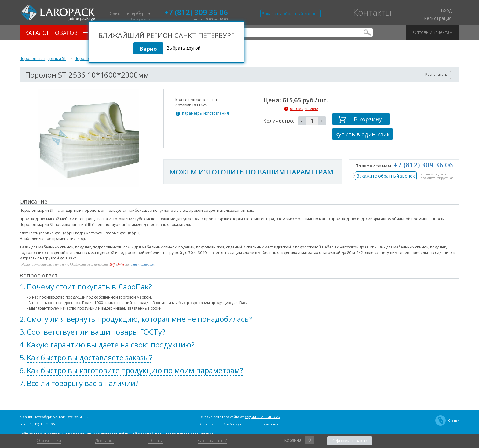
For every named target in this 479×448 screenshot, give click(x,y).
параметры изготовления (205, 113)
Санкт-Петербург (130, 14)
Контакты (372, 12)
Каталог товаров (56, 33)
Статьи (447, 420)
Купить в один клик (362, 134)
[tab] (239, 287)
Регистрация (438, 18)
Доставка (105, 441)
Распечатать (432, 74)
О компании (49, 441)
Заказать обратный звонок (291, 14)
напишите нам (143, 265)
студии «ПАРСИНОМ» (262, 417)
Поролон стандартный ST (43, 59)
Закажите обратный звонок (386, 176)
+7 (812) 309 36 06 (196, 12)
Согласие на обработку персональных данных (239, 424)
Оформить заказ (350, 441)
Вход (443, 10)
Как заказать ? (212, 441)
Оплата (156, 441)
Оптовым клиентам (433, 30)
